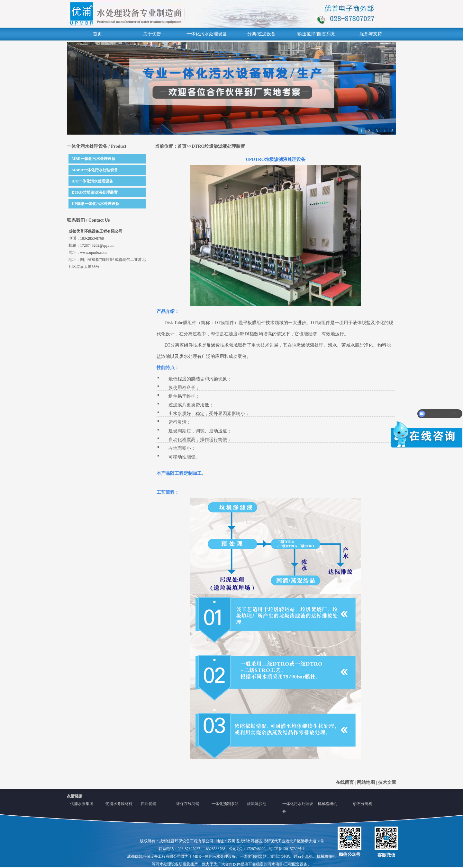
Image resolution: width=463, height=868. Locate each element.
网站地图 (366, 782)
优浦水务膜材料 (119, 804)
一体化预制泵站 (225, 804)
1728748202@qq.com (97, 245)
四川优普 (149, 804)
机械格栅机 (327, 804)
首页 (97, 34)
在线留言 (345, 782)
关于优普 (152, 34)
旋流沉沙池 (257, 804)
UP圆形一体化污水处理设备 (95, 204)
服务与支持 (371, 34)
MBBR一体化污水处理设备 (95, 170)
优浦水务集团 (82, 804)
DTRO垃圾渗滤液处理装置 (95, 192)
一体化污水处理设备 (207, 34)
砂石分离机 (363, 804)
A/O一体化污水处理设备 (92, 181)
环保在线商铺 (188, 804)
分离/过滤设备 (261, 34)
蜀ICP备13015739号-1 (287, 849)
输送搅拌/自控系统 (316, 34)
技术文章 (387, 782)
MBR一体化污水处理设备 (94, 159)
